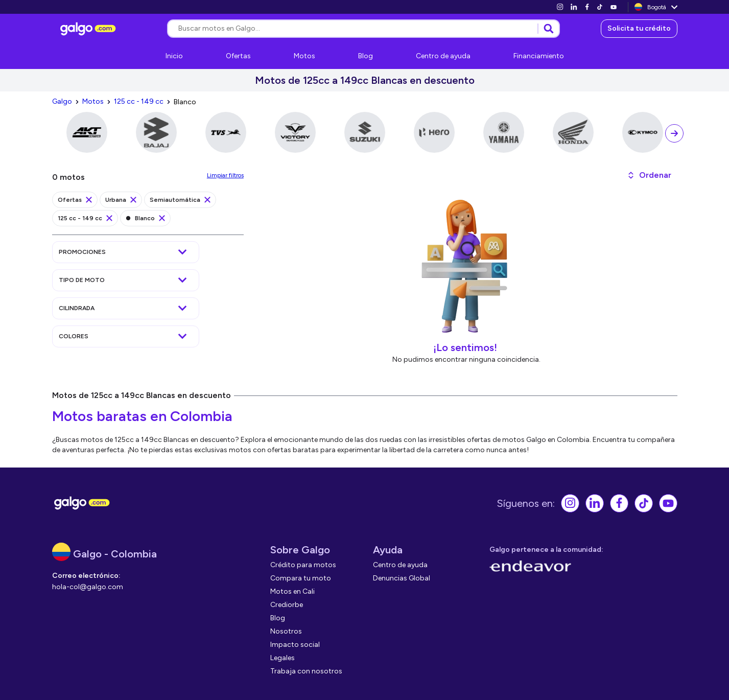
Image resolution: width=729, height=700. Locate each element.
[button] (649, 175)
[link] (560, 7)
